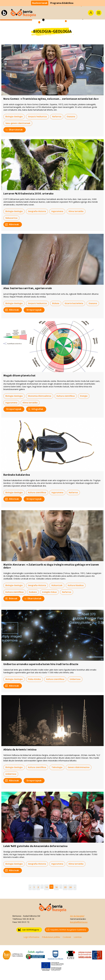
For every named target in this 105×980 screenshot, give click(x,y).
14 (46, 887)
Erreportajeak (34, 310)
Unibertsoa (75, 679)
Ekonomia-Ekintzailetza (40, 396)
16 (56, 887)
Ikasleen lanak (40, 3)
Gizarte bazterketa (74, 303)
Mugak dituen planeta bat (19, 376)
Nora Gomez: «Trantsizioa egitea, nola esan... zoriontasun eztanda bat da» (51, 99)
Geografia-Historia (37, 211)
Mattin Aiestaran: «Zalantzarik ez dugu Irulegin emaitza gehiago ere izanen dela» (51, 566)
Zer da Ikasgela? (77, 916)
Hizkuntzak (57, 585)
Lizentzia (78, 937)
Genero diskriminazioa (79, 767)
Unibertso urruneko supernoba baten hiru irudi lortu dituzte (41, 664)
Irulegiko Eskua (49, 592)
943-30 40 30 (28, 919)
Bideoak (11, 598)
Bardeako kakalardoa (17, 475)
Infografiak (36, 409)
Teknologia (57, 767)
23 (65, 887)
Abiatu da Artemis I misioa (20, 750)
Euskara (33, 592)
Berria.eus (17, 916)
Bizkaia (56, 303)
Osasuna (71, 116)
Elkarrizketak (14, 130)
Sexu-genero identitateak (18, 123)
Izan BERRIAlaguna (29, 930)
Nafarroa (57, 116)
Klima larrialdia (76, 211)
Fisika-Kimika (34, 679)
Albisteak (12, 224)
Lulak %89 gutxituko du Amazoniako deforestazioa (35, 846)
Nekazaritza (11, 218)
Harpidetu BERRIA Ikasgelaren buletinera (66, 930)
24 (70, 887)
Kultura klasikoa (76, 585)
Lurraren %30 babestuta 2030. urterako (29, 194)
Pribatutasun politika (51, 937)
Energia (84, 396)
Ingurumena (57, 211)
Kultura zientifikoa (66, 396)
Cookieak (67, 937)
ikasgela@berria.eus (79, 922)
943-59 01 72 (23, 922)
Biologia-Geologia (14, 116)
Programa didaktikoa (62, 3)
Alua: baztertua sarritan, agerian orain (28, 288)
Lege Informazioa (31, 937)
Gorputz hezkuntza (37, 116)
